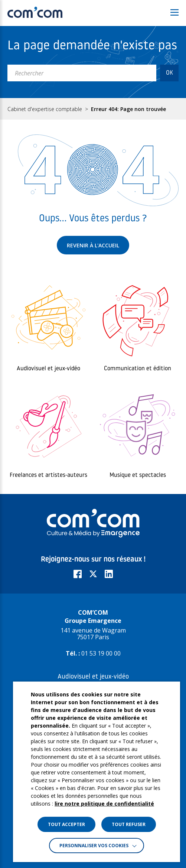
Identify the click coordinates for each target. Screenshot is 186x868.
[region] (93, 109)
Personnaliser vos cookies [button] (94, 846)
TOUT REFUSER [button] (129, 824)
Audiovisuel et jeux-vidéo (93, 677)
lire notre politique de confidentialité (104, 804)
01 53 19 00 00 (101, 653)
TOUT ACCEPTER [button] (66, 824)
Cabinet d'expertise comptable (45, 109)
